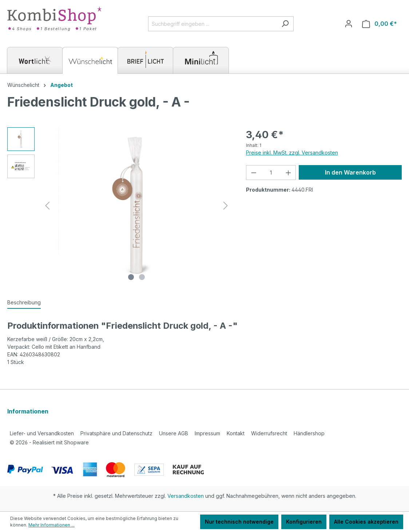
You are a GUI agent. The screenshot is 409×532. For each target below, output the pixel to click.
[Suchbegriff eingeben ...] (213, 24)
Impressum (207, 433)
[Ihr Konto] (349, 24)
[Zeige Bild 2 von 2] (142, 277)
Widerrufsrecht (269, 433)
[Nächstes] (226, 206)
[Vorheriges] (47, 206)
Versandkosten (186, 496)
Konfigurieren (304, 522)
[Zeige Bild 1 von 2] (131, 277)
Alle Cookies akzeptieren (366, 522)
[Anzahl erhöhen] (289, 173)
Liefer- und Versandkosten (42, 433)
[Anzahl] (271, 173)
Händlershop (309, 433)
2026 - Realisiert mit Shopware (49, 442)
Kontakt (236, 433)
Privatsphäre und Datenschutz (116, 433)
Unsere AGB (174, 433)
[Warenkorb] (380, 24)
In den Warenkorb (350, 172)
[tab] (24, 303)
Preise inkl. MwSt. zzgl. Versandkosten (292, 153)
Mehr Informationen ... (51, 525)
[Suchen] (285, 24)
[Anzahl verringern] (254, 173)
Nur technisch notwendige (239, 522)
